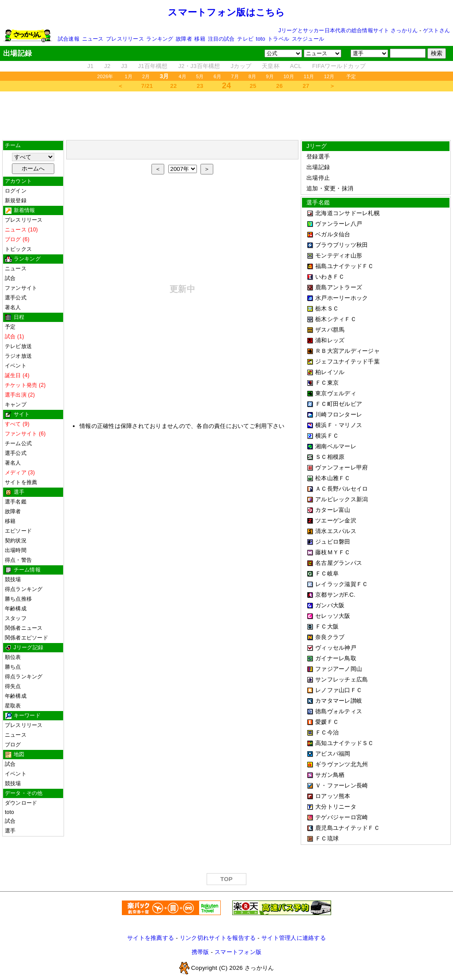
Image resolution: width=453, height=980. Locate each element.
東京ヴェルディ (336, 393)
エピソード (18, 531)
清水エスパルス (336, 531)
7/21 (147, 86)
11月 (309, 76)
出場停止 (318, 178)
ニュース (93, 39)
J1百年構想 (153, 66)
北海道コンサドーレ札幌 (347, 213)
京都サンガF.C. (335, 595)
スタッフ (16, 618)
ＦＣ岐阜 (327, 573)
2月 (146, 76)
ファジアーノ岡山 (339, 669)
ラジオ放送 (18, 356)
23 (200, 86)
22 (174, 86)
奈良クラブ (330, 637)
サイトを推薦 (21, 482)
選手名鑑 (16, 502)
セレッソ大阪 (333, 616)
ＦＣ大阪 (327, 626)
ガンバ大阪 (330, 605)
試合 (10, 278)
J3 (124, 66)
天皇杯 (271, 66)
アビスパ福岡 (333, 754)
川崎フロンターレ (339, 414)
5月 (200, 76)
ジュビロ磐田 (333, 542)
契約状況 (16, 541)
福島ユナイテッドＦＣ (345, 266)
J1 (91, 66)
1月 (129, 76)
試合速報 (69, 39)
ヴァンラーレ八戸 (339, 224)
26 (280, 86)
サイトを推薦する (151, 938)
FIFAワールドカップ (339, 66)
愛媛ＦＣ (327, 722)
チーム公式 (18, 443)
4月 (183, 76)
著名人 (13, 307)
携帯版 (200, 952)
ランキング (160, 39)
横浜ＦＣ (327, 436)
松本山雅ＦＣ (333, 478)
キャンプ (16, 405)
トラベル (278, 39)
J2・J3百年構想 (199, 66)
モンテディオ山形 (339, 255)
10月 (289, 76)
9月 (270, 76)
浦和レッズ (330, 340)
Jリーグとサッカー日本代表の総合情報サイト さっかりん (348, 30)
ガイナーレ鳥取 (336, 658)
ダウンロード (21, 803)
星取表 (13, 706)
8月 (253, 76)
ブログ (13, 745)
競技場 (13, 579)
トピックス (18, 249)
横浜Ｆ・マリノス (339, 425)
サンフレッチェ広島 (342, 679)
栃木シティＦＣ (336, 319)
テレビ (245, 39)
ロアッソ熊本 (333, 796)
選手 (10, 831)
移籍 (200, 39)
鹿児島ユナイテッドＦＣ (347, 828)
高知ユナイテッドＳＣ (345, 743)
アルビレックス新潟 (342, 499)
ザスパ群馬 (330, 330)
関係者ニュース (24, 628)
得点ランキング (24, 589)
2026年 (105, 76)
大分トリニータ (336, 807)
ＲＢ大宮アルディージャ (347, 351)
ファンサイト (21, 288)
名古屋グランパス (339, 563)
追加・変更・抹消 (330, 188)
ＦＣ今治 (327, 732)
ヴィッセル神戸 (336, 648)
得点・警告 (18, 560)
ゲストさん (436, 30)
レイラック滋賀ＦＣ (342, 584)
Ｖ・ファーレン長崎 (342, 785)
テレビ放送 (18, 346)
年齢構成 (16, 609)
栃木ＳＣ (327, 308)
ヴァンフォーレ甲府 (342, 467)
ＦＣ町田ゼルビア (339, 404)
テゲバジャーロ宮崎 (342, 817)
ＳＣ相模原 (330, 457)
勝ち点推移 (18, 599)
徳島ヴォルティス (339, 711)
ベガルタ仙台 (333, 234)
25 (253, 86)
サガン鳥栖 (330, 775)
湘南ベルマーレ (336, 446)
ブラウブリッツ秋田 (342, 245)
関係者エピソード (26, 638)
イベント (16, 366)
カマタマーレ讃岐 (339, 701)
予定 (351, 76)
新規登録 (16, 201)
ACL (296, 66)
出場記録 (318, 167)
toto (261, 39)
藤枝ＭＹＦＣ (333, 552)
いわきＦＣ (330, 277)
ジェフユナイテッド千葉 (347, 361)
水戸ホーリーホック (342, 298)
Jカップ (241, 66)
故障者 (184, 39)
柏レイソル (330, 372)
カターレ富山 (333, 510)
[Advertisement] (226, 114)
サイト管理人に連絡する (294, 938)
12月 (329, 76)
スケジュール (308, 39)
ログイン (16, 191)
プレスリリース (125, 39)
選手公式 (16, 298)
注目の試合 (221, 39)
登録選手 (318, 157)
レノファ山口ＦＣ (339, 690)
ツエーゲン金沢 (336, 520)
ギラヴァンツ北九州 (342, 764)
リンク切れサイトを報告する (218, 938)
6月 (218, 76)
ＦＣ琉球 (327, 838)
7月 (235, 76)
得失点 (13, 686)
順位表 (13, 657)
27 (306, 86)
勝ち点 (13, 667)
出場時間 (16, 550)
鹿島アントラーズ (339, 287)
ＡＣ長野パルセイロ (342, 489)
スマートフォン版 (238, 952)
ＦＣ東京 (327, 383)
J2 (107, 66)
